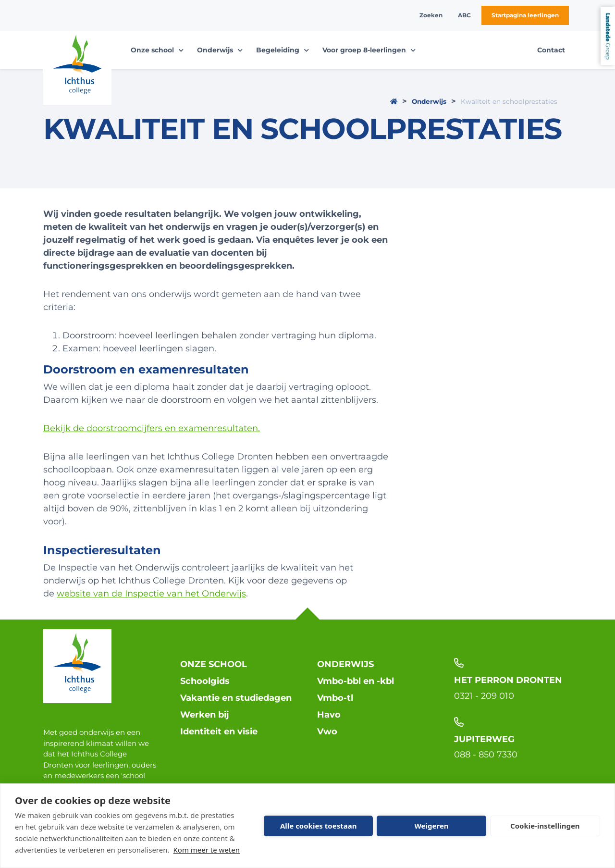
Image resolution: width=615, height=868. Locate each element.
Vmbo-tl (335, 698)
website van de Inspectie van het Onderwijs (151, 594)
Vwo (327, 732)
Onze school (214, 664)
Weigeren (431, 826)
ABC (464, 15)
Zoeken (431, 15)
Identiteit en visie (219, 732)
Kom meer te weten (207, 850)
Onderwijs (429, 101)
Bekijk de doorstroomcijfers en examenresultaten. (152, 428)
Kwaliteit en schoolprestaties (509, 101)
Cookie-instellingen (545, 826)
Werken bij (205, 715)
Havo (329, 715)
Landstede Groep (608, 36)
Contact (551, 50)
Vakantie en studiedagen (236, 698)
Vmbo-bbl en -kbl (356, 681)
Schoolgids (205, 681)
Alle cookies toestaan (318, 826)
